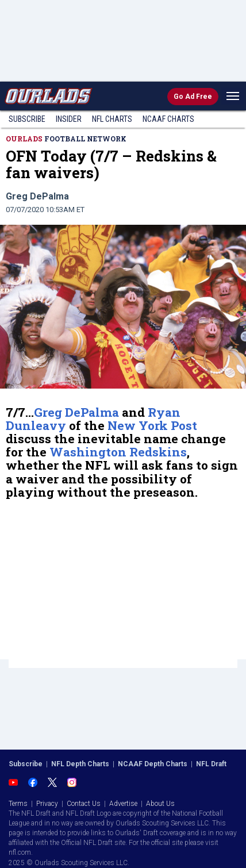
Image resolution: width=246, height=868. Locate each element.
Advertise (123, 804)
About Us (160, 804)
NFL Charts (112, 119)
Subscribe (27, 119)
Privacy (47, 804)
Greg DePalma (76, 412)
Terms (18, 804)
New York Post (152, 425)
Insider (69, 119)
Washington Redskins (118, 452)
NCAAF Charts (168, 119)
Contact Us (84, 804)
